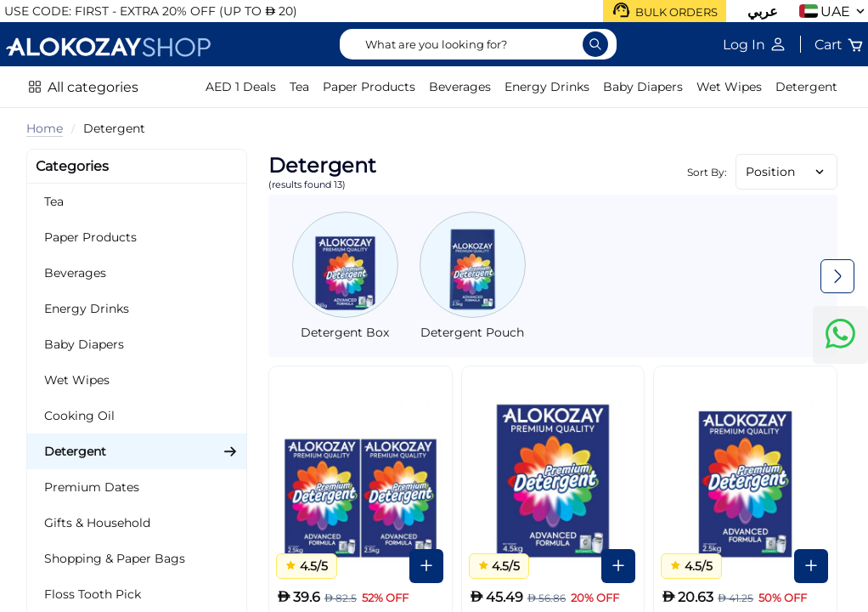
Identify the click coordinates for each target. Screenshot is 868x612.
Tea (299, 87)
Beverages (460, 87)
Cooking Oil (79, 416)
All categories (93, 87)
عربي (763, 11)
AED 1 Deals (241, 87)
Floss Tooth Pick (93, 594)
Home (45, 128)
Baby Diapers (643, 87)
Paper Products (369, 87)
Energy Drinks (547, 87)
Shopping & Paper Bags (115, 558)
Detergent (806, 87)
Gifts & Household (97, 523)
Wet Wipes (729, 87)
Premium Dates (92, 487)
